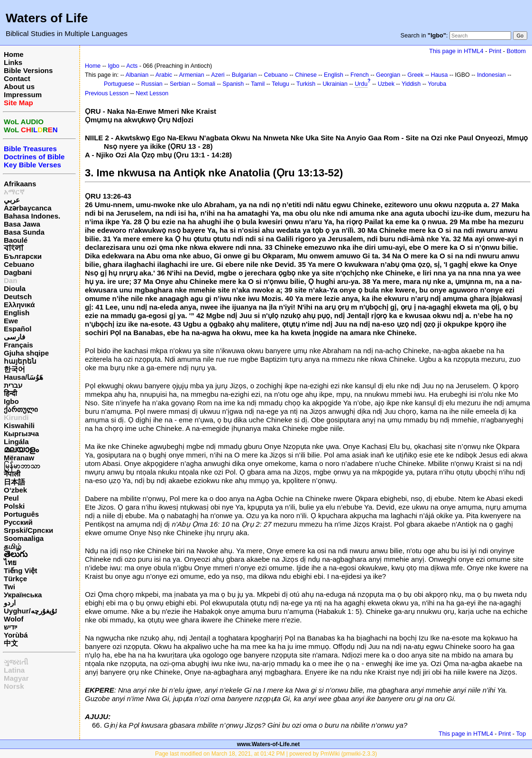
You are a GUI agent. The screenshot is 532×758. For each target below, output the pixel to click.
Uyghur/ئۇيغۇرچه (30, 611)
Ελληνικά (19, 305)
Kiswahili (19, 425)
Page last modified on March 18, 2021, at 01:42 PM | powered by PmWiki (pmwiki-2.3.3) (266, 754)
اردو (10, 603)
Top (521, 734)
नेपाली (12, 474)
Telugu (280, 84)
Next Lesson (152, 93)
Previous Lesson (107, 93)
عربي (12, 200)
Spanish (233, 84)
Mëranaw (19, 458)
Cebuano (19, 264)
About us (19, 87)
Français (18, 345)
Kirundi (16, 417)
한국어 (14, 369)
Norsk (14, 686)
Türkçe (15, 579)
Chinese (306, 75)
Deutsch (18, 297)
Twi (9, 587)
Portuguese (119, 84)
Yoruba (437, 84)
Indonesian (491, 75)
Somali (206, 84)
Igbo (11, 401)
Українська (23, 595)
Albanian (137, 75)
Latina (14, 670)
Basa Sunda (24, 232)
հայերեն (20, 361)
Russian (152, 84)
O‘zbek (15, 490)
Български (23, 256)
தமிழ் (13, 546)
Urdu (361, 84)
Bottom (516, 51)
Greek (415, 75)
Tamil (258, 84)
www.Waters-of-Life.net (268, 744)
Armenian (191, 75)
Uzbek (386, 84)
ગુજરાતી (16, 662)
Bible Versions (28, 70)
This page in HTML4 (456, 51)
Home (14, 54)
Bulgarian (244, 75)
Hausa (439, 75)
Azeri (218, 75)
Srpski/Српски (28, 530)
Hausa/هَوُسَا (23, 377)
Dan (10, 280)
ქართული (21, 409)
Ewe (11, 321)
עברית (13, 385)
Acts (132, 66)
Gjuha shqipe (26, 353)
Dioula (15, 288)
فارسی (14, 337)
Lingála (16, 442)
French (360, 75)
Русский (18, 522)
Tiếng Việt (20, 571)
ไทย (10, 562)
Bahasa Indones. (32, 216)
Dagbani (18, 272)
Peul (11, 498)
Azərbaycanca (28, 208)
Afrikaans (20, 184)
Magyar (16, 678)
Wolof (14, 619)
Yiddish (411, 84)
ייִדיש (10, 627)
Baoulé (16, 240)
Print (495, 51)
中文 (11, 643)
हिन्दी (10, 393)
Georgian (388, 75)
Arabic (164, 75)
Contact (17, 78)
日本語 (14, 482)
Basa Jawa (22, 224)
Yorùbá (16, 635)
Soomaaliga (24, 538)
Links (13, 62)
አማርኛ (14, 192)
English (17, 313)
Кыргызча (21, 434)
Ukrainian (335, 84)
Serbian (180, 84)
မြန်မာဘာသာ (22, 466)
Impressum (23, 95)
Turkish (306, 84)
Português (21, 514)
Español (18, 329)
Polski (14, 506)
